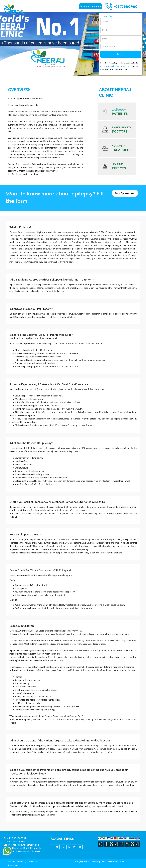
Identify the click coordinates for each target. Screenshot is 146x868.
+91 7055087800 (15, 841)
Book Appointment (125, 193)
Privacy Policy (126, 66)
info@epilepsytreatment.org (22, 845)
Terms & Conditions (111, 66)
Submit (121, 54)
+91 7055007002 (15, 838)
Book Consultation (91, 6)
